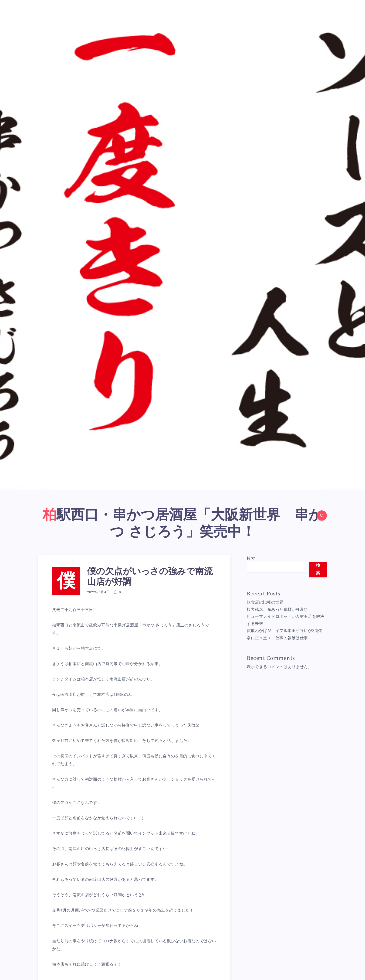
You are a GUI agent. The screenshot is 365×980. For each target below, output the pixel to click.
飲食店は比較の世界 (265, 602)
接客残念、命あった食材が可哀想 (277, 610)
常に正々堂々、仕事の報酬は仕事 (277, 638)
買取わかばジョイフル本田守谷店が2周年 (285, 631)
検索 (251, 559)
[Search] (322, 516)
